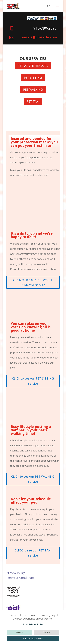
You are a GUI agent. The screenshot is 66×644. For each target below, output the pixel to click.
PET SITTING (33, 78)
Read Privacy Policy (33, 624)
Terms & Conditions (20, 578)
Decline (47, 632)
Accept (19, 632)
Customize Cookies (33, 638)
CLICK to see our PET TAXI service (33, 553)
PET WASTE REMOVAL (33, 66)
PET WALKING (33, 89)
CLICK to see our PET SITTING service (33, 381)
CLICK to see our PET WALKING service (33, 479)
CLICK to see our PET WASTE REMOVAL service (33, 282)
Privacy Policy (16, 573)
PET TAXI (33, 101)
